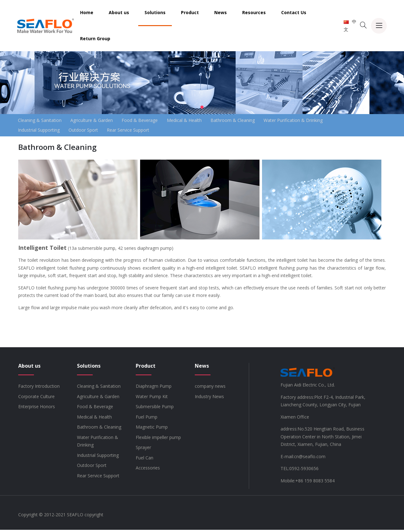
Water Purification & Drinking (314, 121)
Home (87, 12)
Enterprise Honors (37, 409)
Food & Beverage (149, 121)
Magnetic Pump (152, 429)
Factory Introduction (39, 388)
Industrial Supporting (41, 132)
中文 (350, 25)
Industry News (209, 399)
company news (210, 388)
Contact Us (294, 12)
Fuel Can (145, 460)
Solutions (155, 12)
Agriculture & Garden (97, 121)
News (221, 12)
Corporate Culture (36, 399)
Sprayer (143, 450)
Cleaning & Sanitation (42, 121)
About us (119, 12)
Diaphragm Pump (154, 388)
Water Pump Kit (152, 399)
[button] (202, 107)
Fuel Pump (147, 419)
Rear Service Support (137, 132)
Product (190, 12)
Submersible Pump (155, 409)
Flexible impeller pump (158, 439)
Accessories (148, 470)
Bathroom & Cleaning (249, 121)
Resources (254, 12)
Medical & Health (197, 121)
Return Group (95, 38)
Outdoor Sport (89, 132)
